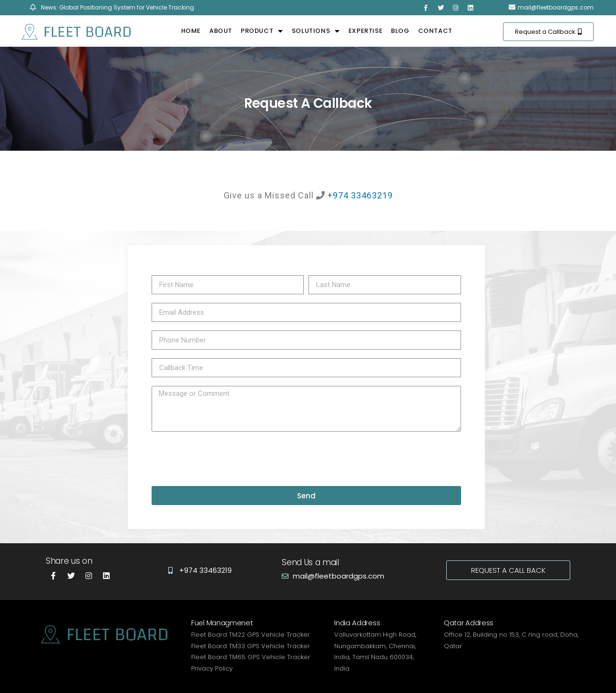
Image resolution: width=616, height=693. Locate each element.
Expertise (365, 31)
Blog (400, 31)
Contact (435, 31)
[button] (548, 32)
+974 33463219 (360, 195)
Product (262, 31)
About (221, 31)
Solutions (316, 31)
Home (191, 31)
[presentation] (224, 459)
